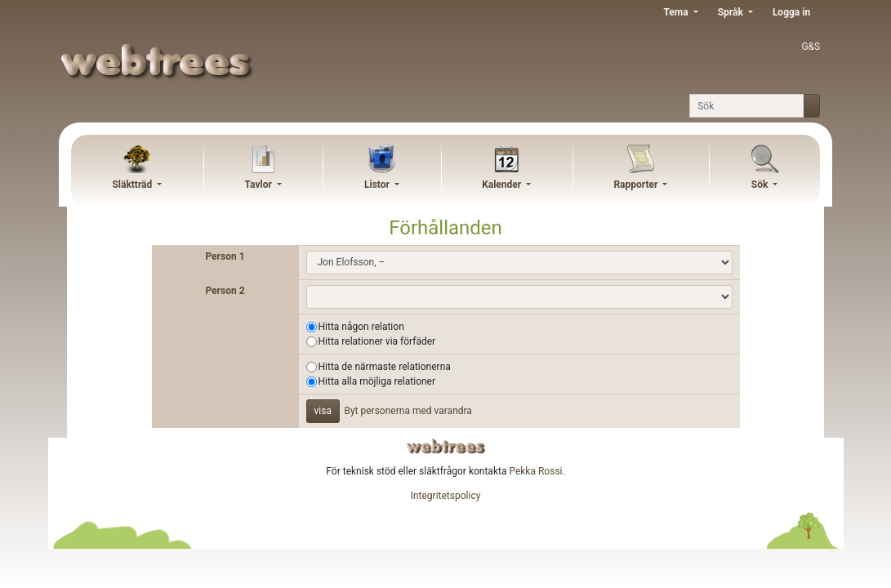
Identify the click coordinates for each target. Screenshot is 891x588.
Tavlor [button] (260, 185)
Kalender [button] (503, 185)
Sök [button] (761, 185)
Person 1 (225, 256)
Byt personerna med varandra (408, 411)
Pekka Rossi (535, 471)
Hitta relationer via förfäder (377, 341)
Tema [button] (677, 12)
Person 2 (225, 291)
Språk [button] (732, 12)
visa (323, 411)
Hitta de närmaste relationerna (385, 367)
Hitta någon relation (361, 327)
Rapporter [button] (637, 185)
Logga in (791, 12)
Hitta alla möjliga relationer (377, 381)
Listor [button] (378, 185)
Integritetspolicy (446, 496)
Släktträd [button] (133, 185)
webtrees (446, 446)
